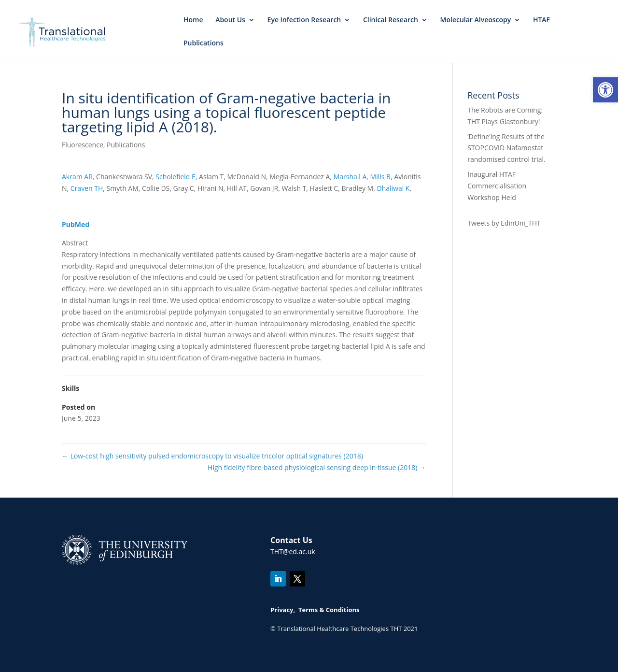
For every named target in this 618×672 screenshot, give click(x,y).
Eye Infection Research (304, 20)
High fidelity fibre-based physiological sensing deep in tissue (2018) (317, 467)
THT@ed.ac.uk (293, 551)
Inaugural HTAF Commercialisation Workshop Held (497, 186)
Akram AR (77, 177)
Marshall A (350, 177)
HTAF (541, 20)
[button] (605, 90)
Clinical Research (391, 20)
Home (193, 20)
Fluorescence (83, 145)
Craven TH (87, 188)
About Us (230, 20)
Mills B (381, 177)
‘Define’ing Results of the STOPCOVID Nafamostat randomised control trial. (506, 148)
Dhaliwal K (393, 188)
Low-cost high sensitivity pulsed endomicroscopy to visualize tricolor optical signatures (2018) (212, 456)
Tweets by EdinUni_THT (504, 223)
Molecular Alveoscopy (476, 20)
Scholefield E (175, 177)
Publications (204, 43)
